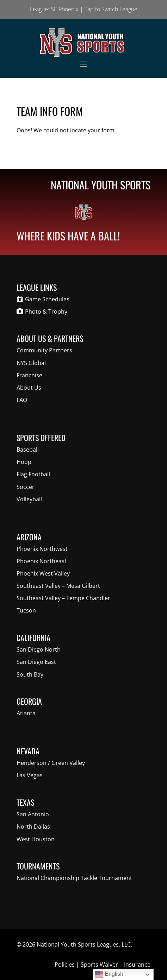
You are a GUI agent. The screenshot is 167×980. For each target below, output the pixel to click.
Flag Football (33, 474)
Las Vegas (30, 775)
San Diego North (39, 649)
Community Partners (44, 350)
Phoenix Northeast (42, 561)
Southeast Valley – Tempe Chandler (63, 598)
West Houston (36, 839)
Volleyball (29, 499)
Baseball (28, 450)
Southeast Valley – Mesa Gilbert (58, 586)
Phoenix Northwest (42, 549)
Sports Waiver (99, 965)
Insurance (137, 965)
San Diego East (36, 662)
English (109, 974)
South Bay (30, 674)
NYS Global (31, 363)
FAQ (22, 400)
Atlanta (26, 713)
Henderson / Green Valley (51, 763)
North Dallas (33, 827)
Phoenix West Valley (43, 573)
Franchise (29, 375)
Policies (65, 965)
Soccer (26, 487)
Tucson (26, 610)
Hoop (24, 462)
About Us (29, 388)
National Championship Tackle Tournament (74, 878)
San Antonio (33, 814)
